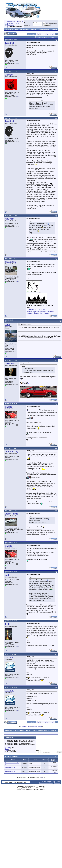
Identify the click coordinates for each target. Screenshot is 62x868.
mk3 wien (9, 219)
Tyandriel (9, 43)
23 (17, 97)
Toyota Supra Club (54, 781)
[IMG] (6, 750)
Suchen (54, 29)
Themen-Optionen (42, 37)
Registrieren (9, 29)
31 (17, 226)
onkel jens (10, 363)
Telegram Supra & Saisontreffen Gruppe (40, 311)
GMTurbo (9, 657)
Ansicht (53, 37)
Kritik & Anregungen (13, 24)
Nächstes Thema (37, 726)
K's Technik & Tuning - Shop (36, 309)
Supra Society (12, 451)
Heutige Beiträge (44, 29)
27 (17, 63)
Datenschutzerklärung (46, 783)
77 (6, 352)
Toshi (7, 624)
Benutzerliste (25, 29)
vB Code (7, 747)
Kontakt (45, 781)
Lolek (7, 325)
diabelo (8, 407)
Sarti (7, 575)
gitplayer (9, 74)
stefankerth (10, 262)
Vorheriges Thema (26, 726)
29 (17, 281)
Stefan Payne (11, 514)
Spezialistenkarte (10, 768)
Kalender (34, 29)
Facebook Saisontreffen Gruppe (38, 313)
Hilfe (17, 29)
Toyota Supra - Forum (13, 22)
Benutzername (28, 23)
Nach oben (57, 783)
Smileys (7, 749)
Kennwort (27, 25)
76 (17, 677)
